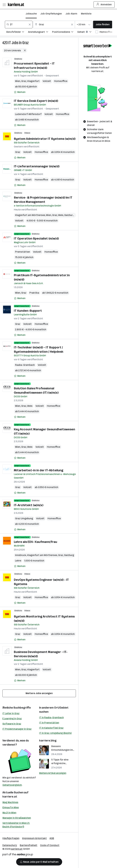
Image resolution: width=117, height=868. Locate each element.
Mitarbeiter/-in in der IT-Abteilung (39, 470)
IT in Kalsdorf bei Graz (51, 728)
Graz (25, 43)
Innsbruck (21, 555)
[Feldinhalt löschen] (30, 25)
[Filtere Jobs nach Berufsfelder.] (17, 32)
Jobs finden (103, 24)
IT (10, 43)
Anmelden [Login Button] (104, 5)
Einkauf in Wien (11, 807)
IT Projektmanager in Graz (17, 729)
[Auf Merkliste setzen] (20, 92)
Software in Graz (12, 724)
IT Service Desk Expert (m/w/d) (36, 101)
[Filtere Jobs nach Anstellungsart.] (40, 32)
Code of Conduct (50, 845)
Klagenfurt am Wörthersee (30, 215)
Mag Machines (10, 802)
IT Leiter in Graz (11, 713)
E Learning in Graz (12, 719)
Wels (61, 215)
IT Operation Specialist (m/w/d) (36, 238)
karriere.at (10, 797)
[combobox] (19, 25)
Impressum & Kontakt (34, 838)
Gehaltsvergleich (12, 785)
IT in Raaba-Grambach (51, 717)
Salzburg (69, 555)
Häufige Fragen (11, 838)
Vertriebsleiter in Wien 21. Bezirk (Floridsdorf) (16, 825)
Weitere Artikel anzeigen (53, 773)
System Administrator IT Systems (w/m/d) (45, 139)
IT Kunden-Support (28, 311)
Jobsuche (31, 14)
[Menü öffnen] (4, 5)
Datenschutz (10, 845)
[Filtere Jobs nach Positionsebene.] (65, 32)
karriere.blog (48, 741)
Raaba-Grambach (25, 365)
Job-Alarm (71, 14)
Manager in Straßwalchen (17, 818)
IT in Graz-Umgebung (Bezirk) (55, 733)
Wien (18, 81)
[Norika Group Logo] (18, 855)
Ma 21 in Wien (9, 813)
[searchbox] (19, 25)
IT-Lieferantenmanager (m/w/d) (37, 166)
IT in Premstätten (49, 723)
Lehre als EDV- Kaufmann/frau (35, 542)
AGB (52, 838)
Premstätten (23, 252)
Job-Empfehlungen (51, 14)
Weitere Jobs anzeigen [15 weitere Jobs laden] (39, 693)
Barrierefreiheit (29, 845)
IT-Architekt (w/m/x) (29, 505)
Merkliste (86, 14)
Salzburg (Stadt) (74, 215)
